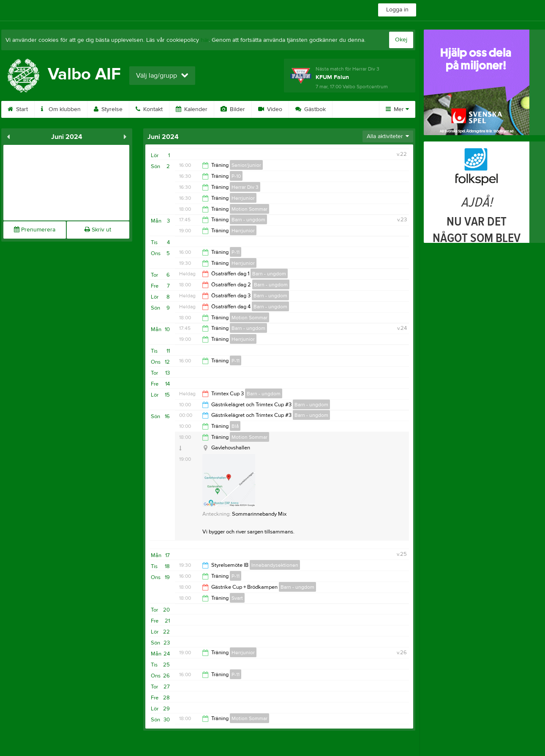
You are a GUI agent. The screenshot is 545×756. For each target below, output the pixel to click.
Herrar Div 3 (245, 187)
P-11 (236, 252)
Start (18, 109)
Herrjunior (243, 198)
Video (270, 109)
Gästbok (311, 109)
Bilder (233, 109)
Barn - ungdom (248, 220)
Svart (237, 598)
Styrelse (108, 109)
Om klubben (61, 109)
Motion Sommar (249, 209)
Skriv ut (98, 230)
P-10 (236, 176)
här (205, 40)
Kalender (192, 109)
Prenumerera (35, 230)
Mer (397, 109)
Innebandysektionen (275, 565)
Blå (235, 426)
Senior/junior (246, 165)
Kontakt (149, 109)
